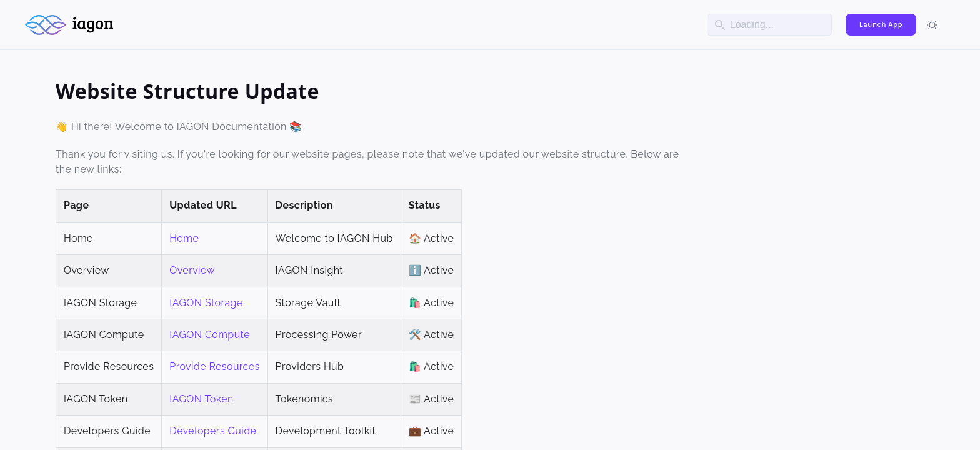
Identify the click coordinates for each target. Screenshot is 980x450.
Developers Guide (213, 431)
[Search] (769, 25)
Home (184, 238)
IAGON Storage (206, 303)
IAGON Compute (210, 335)
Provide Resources (214, 367)
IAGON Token (201, 399)
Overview (192, 270)
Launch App (881, 24)
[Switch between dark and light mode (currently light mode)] (932, 25)
